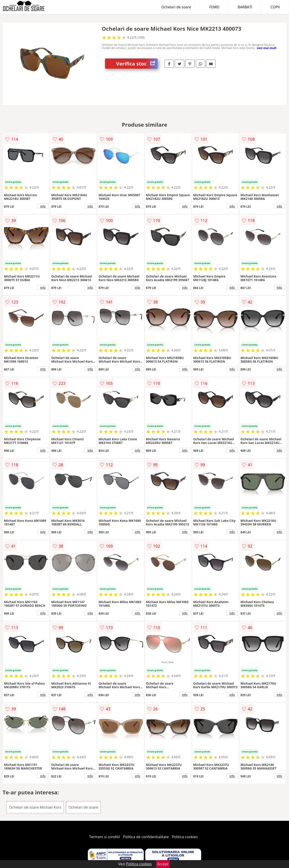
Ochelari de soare (176, 7)
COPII (275, 7)
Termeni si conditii (105, 837)
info (43, 206)
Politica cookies (185, 837)
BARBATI (245, 7)
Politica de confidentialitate (146, 837)
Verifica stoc (137, 64)
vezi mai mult (267, 48)
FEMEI (214, 7)
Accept (163, 864)
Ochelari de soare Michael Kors (35, 807)
